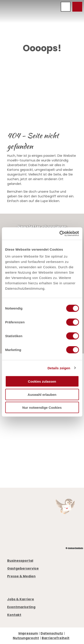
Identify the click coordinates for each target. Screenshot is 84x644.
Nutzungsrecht (26, 638)
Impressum (28, 633)
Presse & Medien (21, 576)
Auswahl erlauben (42, 394)
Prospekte (16, 451)
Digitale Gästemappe (26, 461)
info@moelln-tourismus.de (38, 439)
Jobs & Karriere (21, 599)
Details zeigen (59, 368)
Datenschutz (52, 633)
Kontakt (14, 615)
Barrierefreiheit (56, 638)
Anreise (14, 456)
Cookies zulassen (42, 381)
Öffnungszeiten (21, 447)
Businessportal (20, 561)
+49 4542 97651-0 (28, 434)
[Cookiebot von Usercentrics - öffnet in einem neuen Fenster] (60, 234)
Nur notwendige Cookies (42, 408)
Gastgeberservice (23, 568)
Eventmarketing (21, 607)
